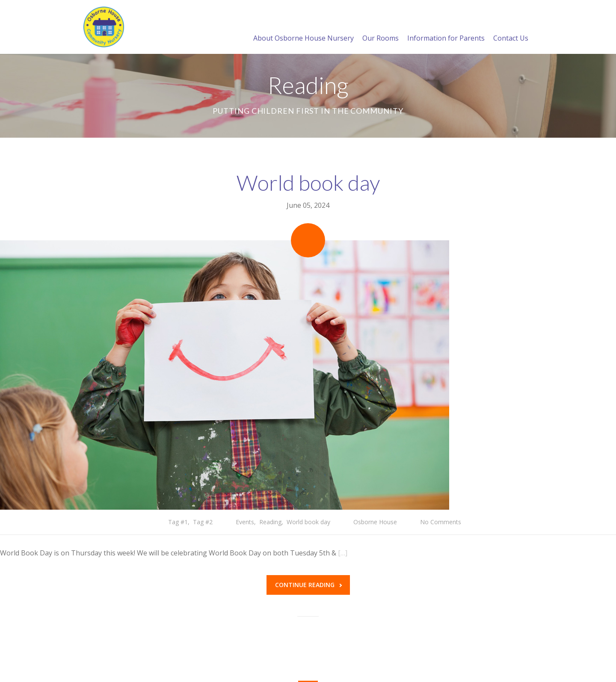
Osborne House (375, 522)
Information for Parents (446, 28)
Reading (270, 522)
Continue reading (308, 585)
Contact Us (511, 28)
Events (245, 522)
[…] (343, 553)
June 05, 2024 (308, 205)
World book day (308, 183)
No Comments (441, 522)
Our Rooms (381, 28)
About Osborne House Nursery (304, 28)
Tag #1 (178, 522)
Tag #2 (203, 522)
